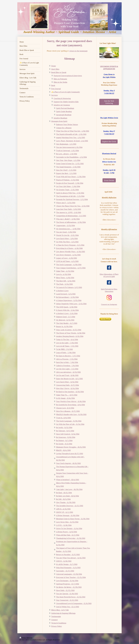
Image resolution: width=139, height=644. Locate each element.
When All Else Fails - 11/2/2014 (68, 535)
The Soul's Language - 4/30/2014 (69, 264)
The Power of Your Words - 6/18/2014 (71, 333)
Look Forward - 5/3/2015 (66, 294)
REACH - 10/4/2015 (63, 450)
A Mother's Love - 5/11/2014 (67, 313)
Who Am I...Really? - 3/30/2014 (68, 219)
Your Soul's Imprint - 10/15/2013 (68, 463)
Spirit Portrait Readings (65, 108)
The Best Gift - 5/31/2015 (66, 281)
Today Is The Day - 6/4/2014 (67, 339)
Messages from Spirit (59, 121)
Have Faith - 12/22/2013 (65, 590)
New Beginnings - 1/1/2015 (66, 144)
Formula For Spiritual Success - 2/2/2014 (72, 199)
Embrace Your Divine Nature (67, 124)
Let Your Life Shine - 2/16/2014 (68, 186)
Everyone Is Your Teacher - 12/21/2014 (71, 577)
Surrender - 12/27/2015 (65, 571)
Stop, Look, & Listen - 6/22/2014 (69, 330)
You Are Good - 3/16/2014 (66, 232)
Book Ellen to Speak (59, 72)
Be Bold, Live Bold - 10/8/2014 (67, 496)
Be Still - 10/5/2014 (63, 499)
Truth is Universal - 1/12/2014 (67, 150)
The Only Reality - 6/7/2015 (67, 323)
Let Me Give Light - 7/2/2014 (67, 369)
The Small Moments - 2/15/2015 (68, 167)
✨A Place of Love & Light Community (66, 92)
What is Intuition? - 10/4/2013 (68, 479)
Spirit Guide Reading (64, 111)
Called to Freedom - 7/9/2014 (67, 365)
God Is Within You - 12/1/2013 (68, 607)
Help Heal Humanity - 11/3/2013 (68, 567)
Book (53, 85)
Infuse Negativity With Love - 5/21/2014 (71, 304)
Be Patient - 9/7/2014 (64, 440)
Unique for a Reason (64, 128)
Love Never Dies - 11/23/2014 (67, 522)
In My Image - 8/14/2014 (65, 398)
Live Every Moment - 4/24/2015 (68, 255)
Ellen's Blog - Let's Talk (60, 610)
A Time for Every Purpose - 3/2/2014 (70, 245)
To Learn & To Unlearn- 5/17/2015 (69, 287)
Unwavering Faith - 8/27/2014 (67, 385)
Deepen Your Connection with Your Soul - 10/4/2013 (72, 475)
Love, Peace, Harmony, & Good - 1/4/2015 (72, 141)
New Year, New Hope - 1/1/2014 (68, 160)
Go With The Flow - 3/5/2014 (67, 242)
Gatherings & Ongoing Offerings (63, 613)
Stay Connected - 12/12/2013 (67, 600)
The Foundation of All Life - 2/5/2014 (70, 196)
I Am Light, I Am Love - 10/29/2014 (69, 489)
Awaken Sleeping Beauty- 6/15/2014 (70, 336)
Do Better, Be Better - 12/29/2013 (69, 587)
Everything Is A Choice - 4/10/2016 (69, 248)
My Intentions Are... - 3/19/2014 (68, 229)
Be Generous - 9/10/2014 (66, 437)
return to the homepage (78, 51)
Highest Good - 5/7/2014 (66, 317)
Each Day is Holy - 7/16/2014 (67, 362)
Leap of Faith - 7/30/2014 (66, 352)
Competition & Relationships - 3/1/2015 (71, 216)
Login (117, 638)
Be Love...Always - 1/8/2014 (67, 154)
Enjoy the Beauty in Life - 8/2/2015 (69, 378)
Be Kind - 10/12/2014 (64, 493)
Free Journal (56, 89)
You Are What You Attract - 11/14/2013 (71, 558)
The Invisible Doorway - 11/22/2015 (70, 506)
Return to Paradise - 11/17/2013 (68, 554)
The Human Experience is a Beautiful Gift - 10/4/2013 (72, 468)
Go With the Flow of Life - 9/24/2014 (70, 424)
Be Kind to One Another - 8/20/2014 (70, 392)
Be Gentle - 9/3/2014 (64, 444)
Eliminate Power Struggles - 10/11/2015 (71, 447)
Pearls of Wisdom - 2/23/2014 (68, 180)
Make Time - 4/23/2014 (65, 271)
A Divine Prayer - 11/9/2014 (67, 532)
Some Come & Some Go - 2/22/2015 (70, 163)
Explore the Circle (109, 141)
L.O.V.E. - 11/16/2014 (64, 525)
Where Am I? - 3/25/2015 (66, 203)
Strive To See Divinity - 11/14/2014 (69, 528)
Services (54, 95)
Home (54, 66)
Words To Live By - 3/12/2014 (67, 235)
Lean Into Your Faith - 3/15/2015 (69, 209)
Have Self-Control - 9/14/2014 (68, 434)
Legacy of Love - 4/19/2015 (67, 258)
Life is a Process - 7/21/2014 (67, 359)
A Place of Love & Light (109, 275)
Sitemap (29, 638)
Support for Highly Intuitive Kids (66, 102)
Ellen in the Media (60, 82)
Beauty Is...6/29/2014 (64, 326)
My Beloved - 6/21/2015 (65, 320)
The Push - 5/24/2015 (64, 284)
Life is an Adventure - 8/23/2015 (68, 372)
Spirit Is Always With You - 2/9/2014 (70, 193)
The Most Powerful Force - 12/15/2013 (71, 597)
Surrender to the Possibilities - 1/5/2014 (71, 157)
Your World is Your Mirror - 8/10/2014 (71, 401)
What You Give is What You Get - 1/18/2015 (73, 131)
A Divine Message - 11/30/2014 (68, 515)
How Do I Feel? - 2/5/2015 (66, 170)
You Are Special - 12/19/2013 (67, 594)
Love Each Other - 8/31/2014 (67, 382)
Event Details (109, 180)
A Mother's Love (62, 291)
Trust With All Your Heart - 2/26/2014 (71, 176)
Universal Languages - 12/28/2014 (69, 574)
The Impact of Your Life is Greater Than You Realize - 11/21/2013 (73, 550)
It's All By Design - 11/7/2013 (67, 564)
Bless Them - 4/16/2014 (65, 277)
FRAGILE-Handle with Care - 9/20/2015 (71, 414)
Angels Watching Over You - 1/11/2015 (71, 137)
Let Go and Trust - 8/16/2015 (67, 375)
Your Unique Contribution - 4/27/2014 (71, 268)
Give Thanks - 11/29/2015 (66, 502)
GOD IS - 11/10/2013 (64, 561)
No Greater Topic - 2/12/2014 (67, 190)
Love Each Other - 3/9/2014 (67, 238)
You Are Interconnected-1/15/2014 (69, 147)
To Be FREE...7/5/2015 (64, 349)
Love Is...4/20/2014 (64, 274)
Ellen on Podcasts (60, 79)
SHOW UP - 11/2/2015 (65, 512)
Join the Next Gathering (109, 102)
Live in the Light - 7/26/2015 (67, 343)
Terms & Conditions (59, 623)
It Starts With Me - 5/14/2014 (67, 310)
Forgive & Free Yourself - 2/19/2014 (70, 183)
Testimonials (56, 616)
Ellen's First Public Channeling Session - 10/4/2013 (71, 484)
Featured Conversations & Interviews (68, 75)
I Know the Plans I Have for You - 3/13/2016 (73, 206)
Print (23, 638)
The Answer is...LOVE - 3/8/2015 (69, 212)
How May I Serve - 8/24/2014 (67, 388)
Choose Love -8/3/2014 (65, 408)
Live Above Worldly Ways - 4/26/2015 (71, 251)
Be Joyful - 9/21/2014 (64, 427)
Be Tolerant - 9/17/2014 (65, 431)
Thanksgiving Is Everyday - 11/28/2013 (71, 538)
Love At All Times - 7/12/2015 (67, 346)
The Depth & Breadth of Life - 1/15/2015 (71, 134)
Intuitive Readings (60, 118)
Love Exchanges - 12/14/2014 (67, 580)
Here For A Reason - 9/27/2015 (68, 411)
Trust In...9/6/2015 (63, 418)
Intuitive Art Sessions (62, 105)
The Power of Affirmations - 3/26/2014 (71, 222)
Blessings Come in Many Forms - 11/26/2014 (73, 519)
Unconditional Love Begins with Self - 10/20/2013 (70, 458)
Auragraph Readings (64, 115)
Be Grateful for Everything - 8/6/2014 (70, 405)
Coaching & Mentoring (62, 98)
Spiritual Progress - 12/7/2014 (68, 584)
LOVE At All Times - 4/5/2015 (67, 261)
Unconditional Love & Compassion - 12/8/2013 (74, 603)
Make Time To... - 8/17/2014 (67, 395)
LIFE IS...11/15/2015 (63, 509)
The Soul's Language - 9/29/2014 (69, 421)
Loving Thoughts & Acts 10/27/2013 (70, 453)
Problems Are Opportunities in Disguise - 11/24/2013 (72, 543)
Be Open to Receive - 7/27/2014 (68, 356)
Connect (54, 620)
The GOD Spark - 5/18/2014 (67, 307)
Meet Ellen (55, 69)
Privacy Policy (57, 626)
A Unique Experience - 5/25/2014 (69, 300)
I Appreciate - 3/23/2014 (65, 225)
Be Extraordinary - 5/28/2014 (67, 297)
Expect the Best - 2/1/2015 (66, 173)
